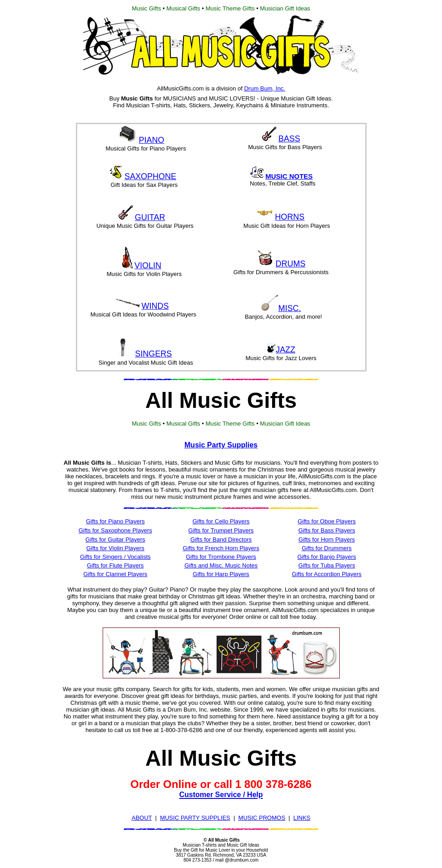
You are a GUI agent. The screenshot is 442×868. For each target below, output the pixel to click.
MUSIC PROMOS (262, 818)
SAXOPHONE (150, 176)
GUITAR (150, 217)
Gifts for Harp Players (221, 574)
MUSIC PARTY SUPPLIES (195, 818)
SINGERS (153, 354)
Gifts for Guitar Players (115, 539)
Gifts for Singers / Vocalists (115, 557)
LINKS (302, 818)
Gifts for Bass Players (327, 530)
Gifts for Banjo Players (326, 557)
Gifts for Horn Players (327, 539)
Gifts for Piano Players (115, 521)
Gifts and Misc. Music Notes (221, 565)
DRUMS (291, 264)
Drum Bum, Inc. (264, 88)
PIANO (151, 140)
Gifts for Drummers (327, 548)
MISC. (290, 308)
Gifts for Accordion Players (327, 574)
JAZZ (286, 350)
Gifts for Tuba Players (327, 565)
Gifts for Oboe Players (327, 521)
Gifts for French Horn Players (221, 548)
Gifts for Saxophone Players (115, 530)
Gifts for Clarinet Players (115, 574)
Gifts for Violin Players (115, 548)
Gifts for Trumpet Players (221, 530)
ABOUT (142, 818)
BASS (289, 139)
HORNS (290, 217)
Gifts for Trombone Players (221, 557)
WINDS (155, 306)
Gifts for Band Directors (221, 539)
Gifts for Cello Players (221, 521)
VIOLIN (148, 266)
